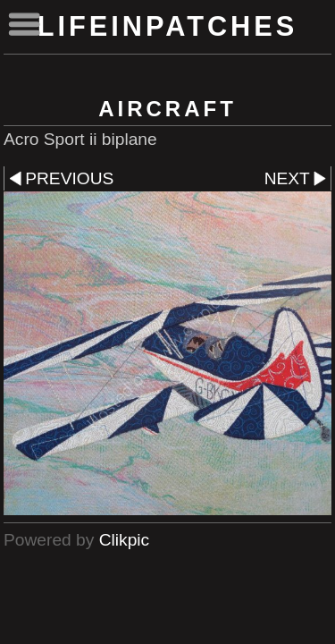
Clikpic (125, 540)
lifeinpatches (168, 26)
